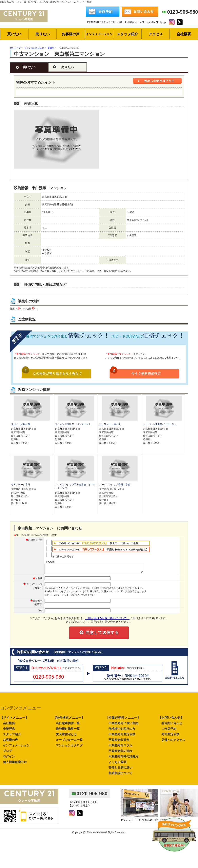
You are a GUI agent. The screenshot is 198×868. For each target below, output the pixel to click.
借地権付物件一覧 (68, 730)
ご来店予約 (169, 730)
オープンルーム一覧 (69, 741)
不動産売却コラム (120, 747)
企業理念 (9, 730)
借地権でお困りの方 (122, 730)
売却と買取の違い (120, 769)
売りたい (68, 67)
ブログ (7, 753)
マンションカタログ (69, 747)
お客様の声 (10, 741)
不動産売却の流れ (120, 753)
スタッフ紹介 (12, 736)
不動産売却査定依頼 (122, 736)
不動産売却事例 (119, 741)
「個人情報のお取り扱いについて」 (107, 620)
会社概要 (9, 725)
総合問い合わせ (172, 725)
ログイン (9, 758)
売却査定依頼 (170, 736)
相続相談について (120, 775)
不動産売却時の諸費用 (123, 758)
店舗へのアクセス (173, 741)
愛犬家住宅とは (66, 736)
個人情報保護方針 (15, 764)
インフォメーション (16, 747)
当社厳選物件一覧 (68, 725)
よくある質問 (117, 764)
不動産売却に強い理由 (123, 725)
